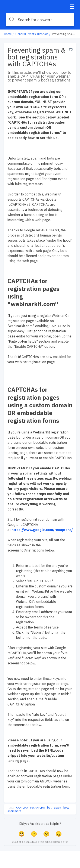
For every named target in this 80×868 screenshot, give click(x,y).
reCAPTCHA (38, 808)
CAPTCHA (22, 808)
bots (66, 808)
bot (49, 808)
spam (57, 808)
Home (8, 34)
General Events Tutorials (32, 34)
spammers (14, 811)
